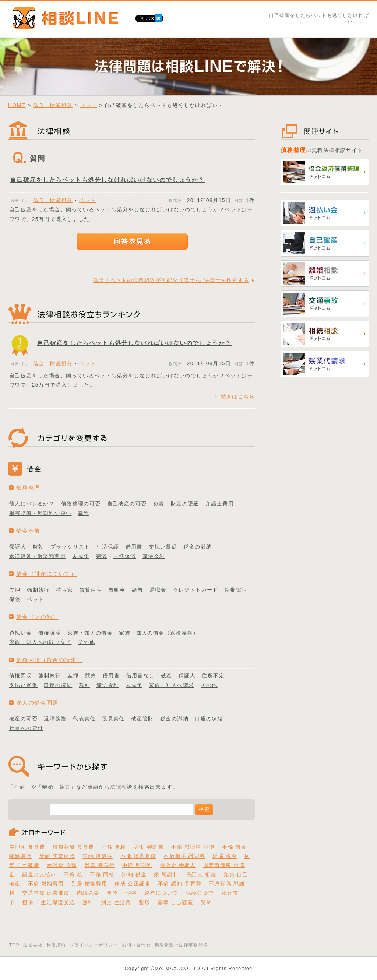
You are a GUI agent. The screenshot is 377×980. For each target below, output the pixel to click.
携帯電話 (236, 590)
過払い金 (21, 633)
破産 (167, 676)
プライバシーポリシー (94, 945)
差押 (15, 590)
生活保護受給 (58, 902)
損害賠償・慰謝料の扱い (40, 513)
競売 (91, 676)
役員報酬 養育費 (73, 847)
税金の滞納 (198, 547)
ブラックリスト (70, 547)
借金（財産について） (46, 574)
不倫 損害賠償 (138, 856)
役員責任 (113, 719)
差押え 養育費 (27, 847)
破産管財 (142, 719)
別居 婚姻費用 (89, 884)
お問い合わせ (136, 945)
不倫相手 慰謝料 (184, 856)
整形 (145, 902)
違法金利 (154, 556)
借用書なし (140, 676)
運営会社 (33, 945)
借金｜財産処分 (53, 105)
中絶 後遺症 (98, 856)
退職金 (158, 590)
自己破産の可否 (127, 504)
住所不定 (213, 676)
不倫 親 (73, 874)
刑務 (113, 893)
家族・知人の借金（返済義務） (159, 633)
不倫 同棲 (102, 874)
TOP (14, 945)
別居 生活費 (116, 902)
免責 (159, 504)
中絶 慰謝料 (137, 865)
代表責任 (84, 719)
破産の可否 (23, 719)
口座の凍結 (58, 685)
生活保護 (108, 547)
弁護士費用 (220, 504)
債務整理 (28, 488)
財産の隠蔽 (185, 504)
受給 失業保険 (57, 856)
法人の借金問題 (37, 703)
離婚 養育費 (100, 865)
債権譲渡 (50, 633)
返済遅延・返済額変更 (38, 556)
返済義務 (55, 719)
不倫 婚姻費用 (46, 884)
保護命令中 (200, 893)
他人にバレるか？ (32, 504)
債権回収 (21, 676)
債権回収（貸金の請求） (49, 660)
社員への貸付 (26, 728)
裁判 (84, 513)
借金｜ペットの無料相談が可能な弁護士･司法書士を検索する (171, 280)
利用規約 (56, 945)
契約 (206, 902)
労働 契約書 (149, 847)
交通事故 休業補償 (46, 893)
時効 (38, 547)
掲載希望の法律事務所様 (181, 945)
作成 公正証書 (133, 884)
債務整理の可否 (81, 504)
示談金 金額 (62, 865)
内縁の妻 (88, 893)
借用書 (134, 547)
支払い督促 (163, 547)
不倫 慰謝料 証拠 (193, 847)
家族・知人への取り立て (40, 642)
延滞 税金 (225, 856)
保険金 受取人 (178, 865)
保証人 (18, 547)
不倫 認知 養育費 (180, 884)
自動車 (117, 590)
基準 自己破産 (176, 902)
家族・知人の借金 (90, 633)
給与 (138, 590)
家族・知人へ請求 (171, 685)
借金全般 (28, 531)
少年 (131, 893)
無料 (88, 902)
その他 (87, 642)
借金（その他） (37, 617)
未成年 (81, 556)
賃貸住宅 (91, 590)
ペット (89, 105)
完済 (101, 556)
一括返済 (125, 556)
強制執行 (38, 590)
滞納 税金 (134, 874)
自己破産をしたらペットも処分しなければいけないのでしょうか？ (108, 180)
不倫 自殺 (114, 847)
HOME (17, 105)
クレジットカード (196, 590)
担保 (28, 902)
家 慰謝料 (166, 874)
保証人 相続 (201, 874)
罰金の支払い (39, 874)
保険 (15, 599)
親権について (161, 893)
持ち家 (64, 590)
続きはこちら (238, 396)
